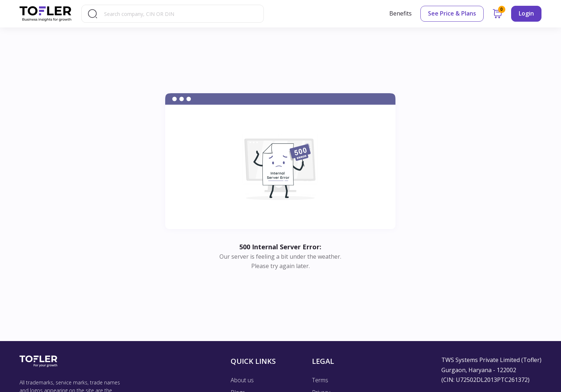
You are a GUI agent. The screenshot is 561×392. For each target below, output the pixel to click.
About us (242, 380)
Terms (320, 380)
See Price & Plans (452, 13)
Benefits (401, 13)
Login (526, 13)
